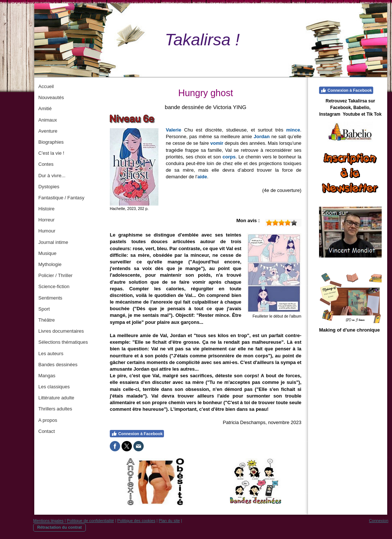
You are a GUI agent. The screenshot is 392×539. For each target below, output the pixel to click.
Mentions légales (48, 521)
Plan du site (169, 521)
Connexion (379, 521)
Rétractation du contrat (59, 527)
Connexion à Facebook (137, 434)
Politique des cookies (136, 521)
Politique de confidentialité (91, 521)
